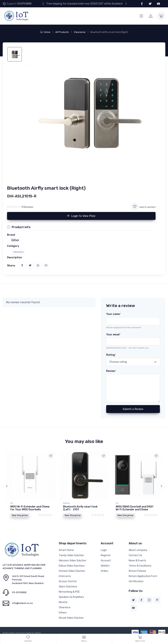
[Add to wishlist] (135, 207)
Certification (136, 579)
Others (63, 610)
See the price (20, 515)
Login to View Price (81, 216)
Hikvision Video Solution (72, 558)
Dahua (66, 503)
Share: (11, 266)
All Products (62, 32)
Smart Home (66, 547)
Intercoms (65, 573)
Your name (113, 314)
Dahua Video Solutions (72, 563)
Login (104, 547)
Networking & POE (69, 589)
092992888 (24, 4)
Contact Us (135, 553)
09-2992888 (19, 590)
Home (45, 32)
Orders (105, 568)
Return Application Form (143, 573)
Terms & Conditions (140, 563)
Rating (111, 355)
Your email (113, 335)
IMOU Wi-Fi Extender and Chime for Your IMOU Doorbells (30, 508)
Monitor (63, 600)
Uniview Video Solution (72, 568)
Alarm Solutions (68, 584)
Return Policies (137, 568)
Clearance (80, 32)
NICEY (38, 630)
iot (12, 503)
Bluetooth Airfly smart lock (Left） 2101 (80, 508)
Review (111, 371)
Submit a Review (133, 409)
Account (106, 558)
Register (106, 553)
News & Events (137, 558)
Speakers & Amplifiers (71, 594)
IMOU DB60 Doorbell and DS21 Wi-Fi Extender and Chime (134, 508)
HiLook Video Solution (71, 615)
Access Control (68, 579)
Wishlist (105, 563)
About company (138, 547)
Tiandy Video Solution (71, 553)
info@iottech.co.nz (22, 600)
